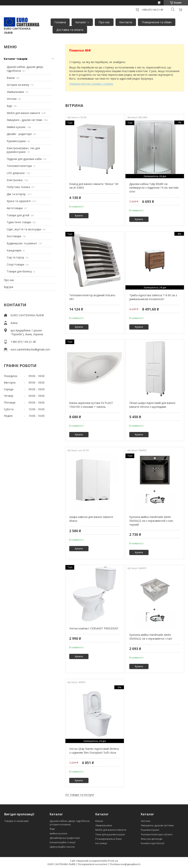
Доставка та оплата (70, 30)
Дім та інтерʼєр (16, 194)
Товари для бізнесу (19, 271)
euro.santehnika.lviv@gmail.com (30, 349)
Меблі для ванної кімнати (23, 113)
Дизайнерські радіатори (65, 838)
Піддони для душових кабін (24, 159)
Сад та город (15, 257)
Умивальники (15, 92)
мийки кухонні (58, 833)
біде (52, 829)
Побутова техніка (18, 187)
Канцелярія (14, 250)
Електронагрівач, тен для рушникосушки (23, 150)
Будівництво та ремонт (22, 243)
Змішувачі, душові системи (157, 825)
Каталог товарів (16, 59)
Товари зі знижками (16, 821)
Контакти (126, 22)
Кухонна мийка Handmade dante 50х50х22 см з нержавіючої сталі (151, 637)
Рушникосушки (16, 141)
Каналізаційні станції (62, 842)
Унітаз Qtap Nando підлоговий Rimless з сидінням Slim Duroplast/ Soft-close (94, 751)
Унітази (12, 99)
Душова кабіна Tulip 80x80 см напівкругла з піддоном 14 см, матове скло (154, 188)
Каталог (81, 22)
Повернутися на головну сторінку (91, 84)
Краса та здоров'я (19, 201)
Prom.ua (113, 861)
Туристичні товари (19, 222)
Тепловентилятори (19, 166)
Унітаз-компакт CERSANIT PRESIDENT (94, 628)
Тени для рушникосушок (110, 834)
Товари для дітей (18, 215)
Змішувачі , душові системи (24, 120)
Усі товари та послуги (80, 795)
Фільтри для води (152, 839)
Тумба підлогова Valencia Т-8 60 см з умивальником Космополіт (153, 297)
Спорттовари (15, 264)
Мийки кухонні (16, 127)
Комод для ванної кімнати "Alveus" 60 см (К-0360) (94, 186)
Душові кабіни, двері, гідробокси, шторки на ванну (70, 823)
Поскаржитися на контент (93, 864)
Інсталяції (101, 843)
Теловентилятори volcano (157, 834)
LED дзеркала (16, 173)
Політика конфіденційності (125, 864)
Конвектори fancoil (153, 843)
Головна (60, 22)
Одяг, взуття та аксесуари (24, 229)
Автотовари (15, 208)
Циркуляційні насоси (62, 847)
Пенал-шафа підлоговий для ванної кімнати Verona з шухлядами (152, 405)
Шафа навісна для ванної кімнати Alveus (91, 519)
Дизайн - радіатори (19, 134)
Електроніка (15, 180)
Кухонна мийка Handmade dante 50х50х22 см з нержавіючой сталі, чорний (151, 521)
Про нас (104, 22)
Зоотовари (14, 236)
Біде (9, 106)
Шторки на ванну (18, 85)
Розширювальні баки (108, 839)
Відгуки (9, 287)
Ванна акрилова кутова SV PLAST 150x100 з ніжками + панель (91, 405)
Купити (79, 216)
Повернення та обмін (157, 22)
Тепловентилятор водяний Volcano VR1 (92, 297)
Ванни (11, 78)
